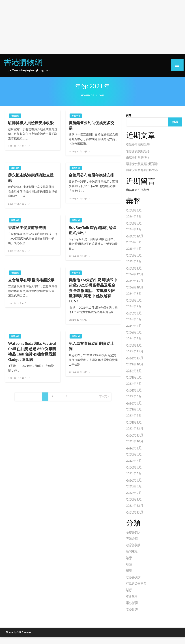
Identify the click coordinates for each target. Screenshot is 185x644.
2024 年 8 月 (134, 300)
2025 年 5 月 (134, 242)
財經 (129, 590)
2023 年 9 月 (134, 370)
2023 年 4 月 (134, 402)
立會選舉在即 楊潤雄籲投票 (31, 280)
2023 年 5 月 (134, 396)
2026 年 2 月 (134, 223)
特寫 (129, 564)
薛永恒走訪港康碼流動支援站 (31, 178)
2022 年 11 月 (135, 435)
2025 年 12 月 (135, 236)
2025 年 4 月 (134, 248)
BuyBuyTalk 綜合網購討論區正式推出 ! (92, 230)
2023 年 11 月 (135, 358)
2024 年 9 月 (134, 293)
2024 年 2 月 (134, 338)
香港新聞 (132, 609)
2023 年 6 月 (134, 390)
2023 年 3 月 (134, 409)
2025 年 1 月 (134, 268)
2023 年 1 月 (134, 422)
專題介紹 (15, 116)
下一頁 (103, 396)
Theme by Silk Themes (18, 632)
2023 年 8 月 (134, 377)
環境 (129, 570)
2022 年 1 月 (134, 499)
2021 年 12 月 (135, 505)
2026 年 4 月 (134, 210)
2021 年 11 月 (135, 512)
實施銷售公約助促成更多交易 (91, 125)
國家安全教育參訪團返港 (142, 164)
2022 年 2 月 (134, 493)
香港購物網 (23, 62)
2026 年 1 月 (134, 229)
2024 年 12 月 (135, 274)
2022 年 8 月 (134, 454)
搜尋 (129, 115)
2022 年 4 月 (134, 480)
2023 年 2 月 (134, 415)
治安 (129, 557)
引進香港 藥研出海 (138, 144)
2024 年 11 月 (135, 280)
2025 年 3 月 (134, 255)
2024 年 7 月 (134, 306)
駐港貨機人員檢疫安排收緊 (31, 123)
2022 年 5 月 (134, 473)
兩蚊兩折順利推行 (138, 157)
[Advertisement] (92, 27)
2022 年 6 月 (134, 467)
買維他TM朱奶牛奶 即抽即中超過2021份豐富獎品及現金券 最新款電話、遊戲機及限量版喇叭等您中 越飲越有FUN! (93, 290)
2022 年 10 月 (135, 441)
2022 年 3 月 (134, 486)
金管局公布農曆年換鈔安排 (91, 175)
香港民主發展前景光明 (27, 227)
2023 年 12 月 (135, 351)
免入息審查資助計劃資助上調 (91, 346)
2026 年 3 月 (134, 216)
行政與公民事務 (136, 583)
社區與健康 (133, 577)
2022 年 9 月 (134, 447)
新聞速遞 (132, 551)
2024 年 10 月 (135, 287)
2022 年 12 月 (135, 428)
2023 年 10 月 (135, 364)
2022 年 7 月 (134, 460)
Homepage (87, 96)
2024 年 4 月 (134, 325)
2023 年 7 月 (134, 383)
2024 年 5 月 (134, 319)
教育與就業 (133, 545)
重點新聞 (132, 603)
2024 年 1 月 (134, 345)
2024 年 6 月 (134, 313)
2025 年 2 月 (134, 261)
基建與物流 (133, 532)
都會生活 (132, 596)
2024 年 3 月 (134, 332)
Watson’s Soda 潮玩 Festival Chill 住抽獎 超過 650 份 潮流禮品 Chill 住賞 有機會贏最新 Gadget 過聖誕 (32, 351)
